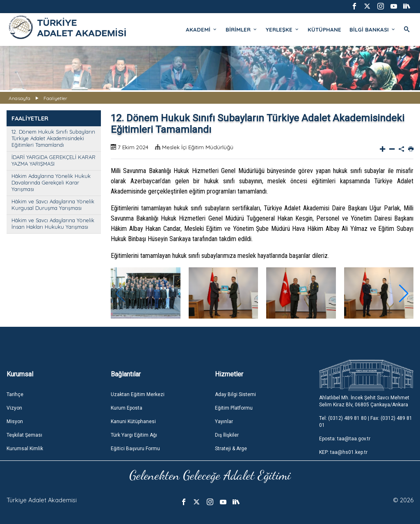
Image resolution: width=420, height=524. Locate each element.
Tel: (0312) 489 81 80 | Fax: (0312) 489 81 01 (366, 422)
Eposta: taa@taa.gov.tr (345, 439)
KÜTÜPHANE (324, 30)
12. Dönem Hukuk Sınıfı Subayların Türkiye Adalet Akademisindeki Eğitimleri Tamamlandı (53, 138)
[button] (404, 294)
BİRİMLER (242, 30)
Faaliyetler (55, 98)
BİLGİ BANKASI (373, 30)
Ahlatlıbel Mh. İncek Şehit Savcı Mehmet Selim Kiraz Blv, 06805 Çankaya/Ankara (364, 401)
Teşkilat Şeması (24, 435)
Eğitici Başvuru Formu (135, 449)
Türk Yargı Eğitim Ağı (134, 435)
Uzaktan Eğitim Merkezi (138, 394)
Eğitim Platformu (234, 408)
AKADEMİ (202, 30)
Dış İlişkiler (227, 435)
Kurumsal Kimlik (25, 449)
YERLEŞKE (283, 30)
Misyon (15, 421)
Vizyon (14, 408)
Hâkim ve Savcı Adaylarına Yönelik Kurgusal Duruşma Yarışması (53, 205)
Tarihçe (15, 394)
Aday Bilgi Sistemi (235, 394)
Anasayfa (19, 98)
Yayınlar (224, 421)
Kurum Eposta (127, 408)
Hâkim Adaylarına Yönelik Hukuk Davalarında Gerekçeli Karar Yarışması (51, 182)
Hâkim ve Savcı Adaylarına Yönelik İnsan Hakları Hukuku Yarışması (53, 223)
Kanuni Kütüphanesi (133, 421)
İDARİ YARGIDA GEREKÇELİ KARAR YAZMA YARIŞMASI (54, 160)
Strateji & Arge (231, 449)
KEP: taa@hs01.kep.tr (343, 452)
